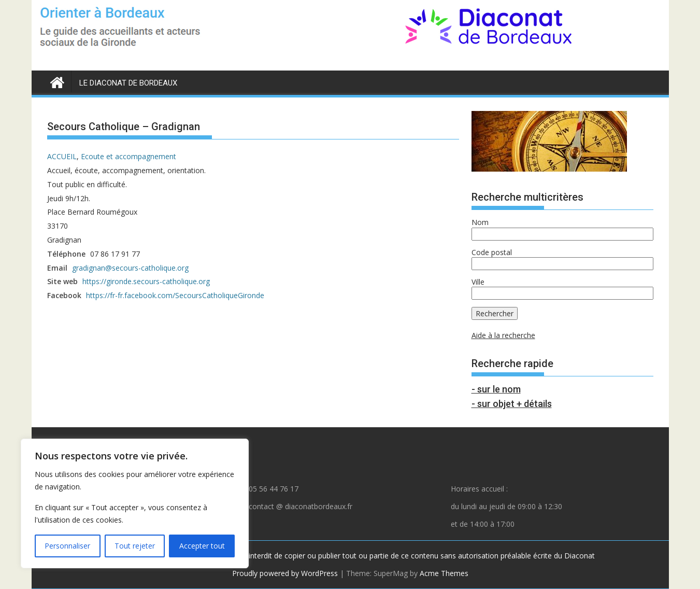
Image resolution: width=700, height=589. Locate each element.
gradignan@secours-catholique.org (130, 268)
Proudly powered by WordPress (285, 573)
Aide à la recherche (503, 335)
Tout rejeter (135, 546)
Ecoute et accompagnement (128, 156)
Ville (478, 282)
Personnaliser (67, 546)
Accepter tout (202, 546)
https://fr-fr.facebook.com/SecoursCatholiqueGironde (175, 295)
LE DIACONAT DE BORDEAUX (128, 83)
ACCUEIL (62, 156)
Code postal (492, 252)
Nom (480, 222)
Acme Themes (444, 573)
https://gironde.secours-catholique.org (146, 281)
